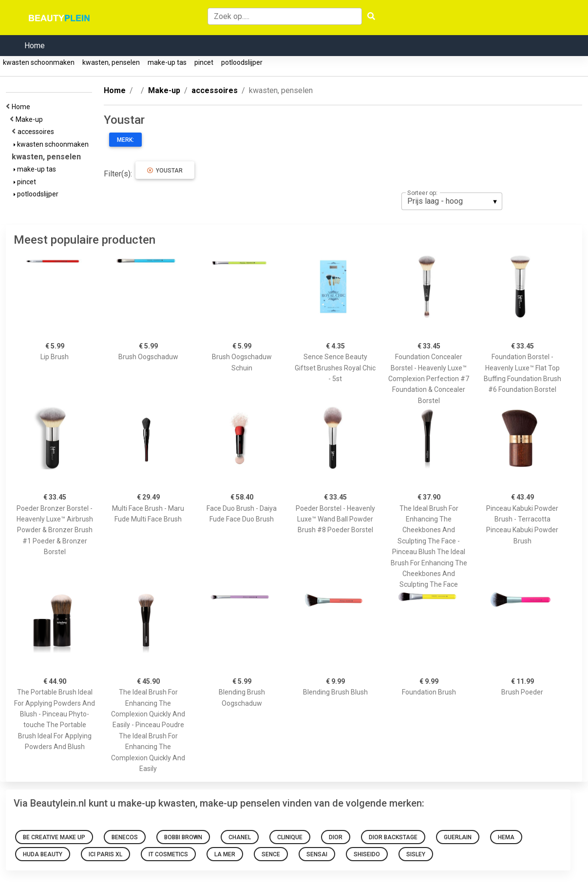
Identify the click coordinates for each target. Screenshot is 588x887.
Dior (336, 837)
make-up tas (167, 62)
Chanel (240, 837)
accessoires (37, 132)
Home (35, 46)
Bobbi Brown (183, 837)
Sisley (416, 854)
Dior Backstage (393, 837)
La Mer (225, 854)
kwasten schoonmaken (39, 62)
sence (271, 854)
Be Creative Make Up (54, 837)
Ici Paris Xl (105, 854)
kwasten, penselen (111, 62)
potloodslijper (242, 62)
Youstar (165, 171)
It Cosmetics (168, 854)
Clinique (290, 837)
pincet (204, 62)
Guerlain (458, 837)
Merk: (125, 140)
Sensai (317, 854)
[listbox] (452, 201)
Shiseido (367, 854)
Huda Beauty (43, 854)
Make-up (31, 119)
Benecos (125, 837)
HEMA (506, 837)
